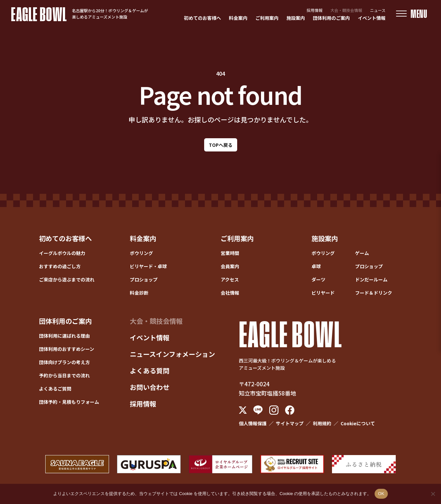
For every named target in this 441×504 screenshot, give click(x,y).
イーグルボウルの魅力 (62, 253)
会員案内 (230, 266)
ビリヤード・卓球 (148, 266)
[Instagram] (274, 410)
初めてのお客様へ (202, 18)
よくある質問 (150, 371)
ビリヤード (323, 293)
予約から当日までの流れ (64, 375)
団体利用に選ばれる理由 (64, 336)
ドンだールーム (371, 279)
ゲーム (362, 253)
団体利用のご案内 (331, 18)
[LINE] (258, 410)
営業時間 (230, 253)
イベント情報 (372, 18)
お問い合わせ (150, 387)
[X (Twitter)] (243, 410)
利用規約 (322, 423)
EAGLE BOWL (39, 14)
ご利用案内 (267, 18)
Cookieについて (358, 423)
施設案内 (296, 18)
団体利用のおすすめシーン (67, 349)
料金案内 (238, 18)
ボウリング (141, 253)
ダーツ (318, 279)
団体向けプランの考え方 (64, 362)
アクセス (230, 279)
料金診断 (139, 293)
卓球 (316, 266)
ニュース (378, 10)
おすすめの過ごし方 (60, 266)
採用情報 (314, 10)
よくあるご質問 (55, 389)
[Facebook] (290, 410)
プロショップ (144, 279)
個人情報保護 (253, 423)
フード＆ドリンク (374, 293)
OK (381, 494)
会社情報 (230, 293)
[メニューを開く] (412, 14)
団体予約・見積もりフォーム (69, 402)
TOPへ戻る (221, 145)
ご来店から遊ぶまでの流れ (67, 279)
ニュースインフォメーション (172, 354)
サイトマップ (290, 423)
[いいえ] (433, 494)
